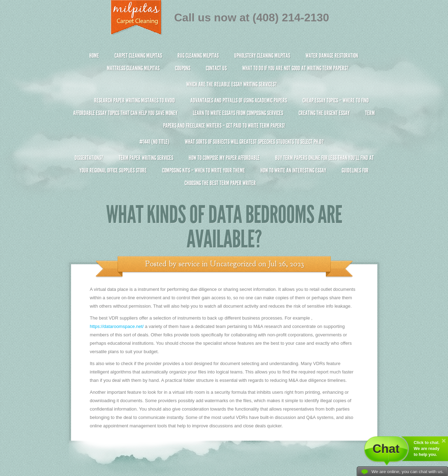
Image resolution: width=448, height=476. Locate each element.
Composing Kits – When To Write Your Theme (204, 170)
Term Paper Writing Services (146, 158)
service (189, 264)
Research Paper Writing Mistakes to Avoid (135, 100)
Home (94, 56)
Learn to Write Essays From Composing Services (238, 113)
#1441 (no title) (154, 142)
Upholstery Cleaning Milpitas (262, 56)
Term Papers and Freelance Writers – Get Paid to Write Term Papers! (224, 122)
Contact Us (216, 68)
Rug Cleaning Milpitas (198, 56)
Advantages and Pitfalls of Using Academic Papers (239, 100)
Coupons (183, 68)
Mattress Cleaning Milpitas (133, 68)
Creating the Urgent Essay (324, 113)
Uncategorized (233, 264)
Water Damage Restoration (332, 56)
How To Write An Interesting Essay (293, 170)
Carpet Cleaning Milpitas (138, 56)
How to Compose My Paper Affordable (224, 158)
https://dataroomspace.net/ (117, 326)
